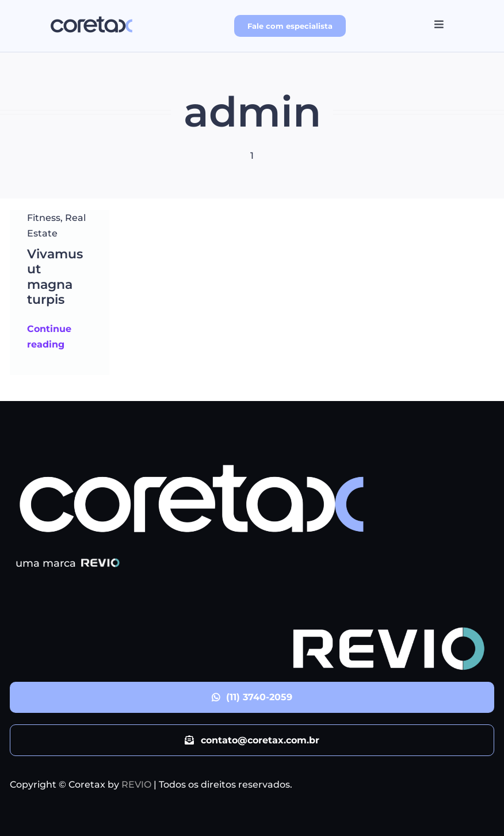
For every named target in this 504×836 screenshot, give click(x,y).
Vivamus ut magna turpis (55, 277)
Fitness (44, 218)
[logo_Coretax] (91, 16)
